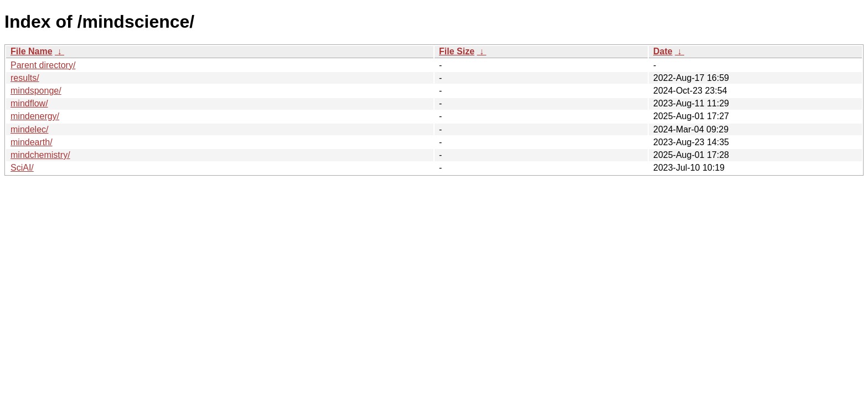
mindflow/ (29, 103)
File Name (32, 51)
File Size (457, 51)
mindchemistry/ (40, 155)
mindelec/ (29, 129)
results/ (25, 78)
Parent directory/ (43, 65)
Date (663, 51)
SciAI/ (22, 168)
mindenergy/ (35, 116)
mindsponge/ (36, 91)
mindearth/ (32, 142)
